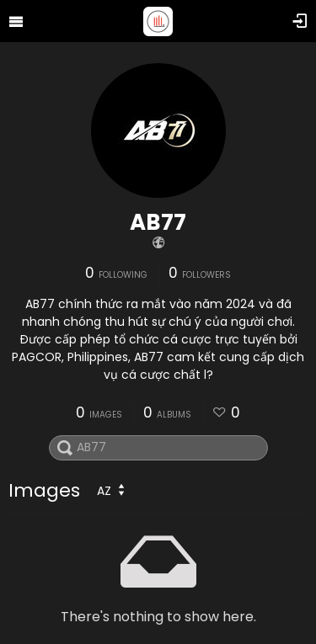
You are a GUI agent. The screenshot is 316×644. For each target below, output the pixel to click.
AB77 (158, 222)
